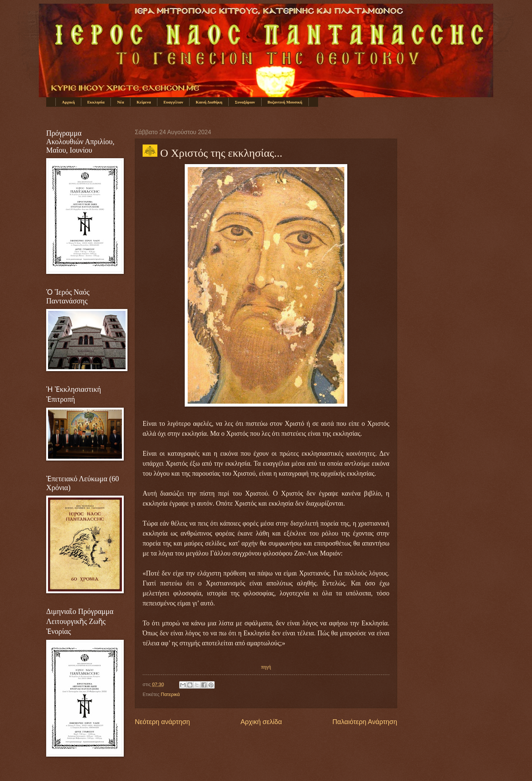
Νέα (121, 102)
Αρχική (69, 102)
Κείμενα (144, 102)
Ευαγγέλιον (173, 102)
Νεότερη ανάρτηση (162, 722)
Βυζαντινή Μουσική (285, 102)
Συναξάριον (245, 102)
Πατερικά (170, 694)
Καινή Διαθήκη (209, 102)
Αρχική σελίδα (261, 722)
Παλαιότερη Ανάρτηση (365, 722)
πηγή (266, 667)
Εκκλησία (96, 102)
